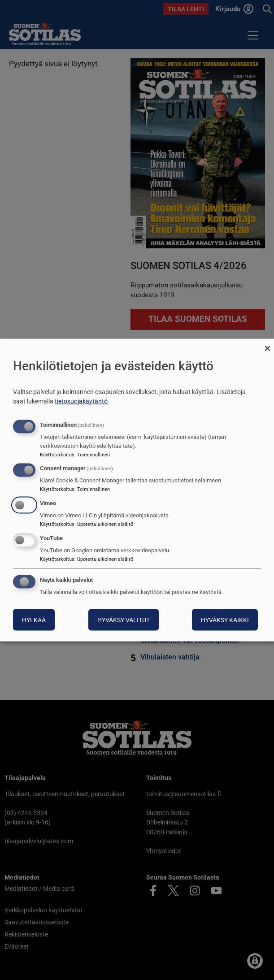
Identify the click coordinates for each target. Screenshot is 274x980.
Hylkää (34, 620)
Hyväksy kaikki (225, 620)
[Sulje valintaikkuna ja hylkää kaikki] (267, 345)
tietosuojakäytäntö (81, 401)
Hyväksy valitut (124, 620)
